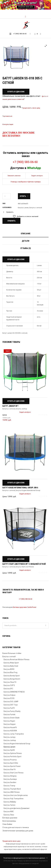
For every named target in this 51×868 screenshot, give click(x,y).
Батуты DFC (8, 689)
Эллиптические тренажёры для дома (18, 831)
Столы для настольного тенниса (16, 827)
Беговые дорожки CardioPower (25, 607)
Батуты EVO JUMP (11, 702)
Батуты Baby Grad (11, 666)
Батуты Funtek (10, 714)
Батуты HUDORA (10, 731)
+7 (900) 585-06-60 (20, 34)
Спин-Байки (7, 824)
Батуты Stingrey (10, 776)
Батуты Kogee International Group (28, 490)
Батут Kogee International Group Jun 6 (20, 488)
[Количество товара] (6, 196)
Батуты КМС (9, 812)
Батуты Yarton (10, 805)
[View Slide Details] (25, 5)
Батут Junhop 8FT (10, 406)
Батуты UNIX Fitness (12, 792)
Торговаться (7, 116)
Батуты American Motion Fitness (17, 659)
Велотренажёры (9, 821)
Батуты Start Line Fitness (25, 567)
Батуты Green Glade (12, 718)
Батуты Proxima (10, 760)
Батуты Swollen (10, 782)
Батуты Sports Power (12, 766)
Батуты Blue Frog (10, 672)
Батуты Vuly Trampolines (14, 799)
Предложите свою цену (11, 841)
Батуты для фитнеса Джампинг (17, 808)
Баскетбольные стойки (12, 653)
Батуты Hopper (10, 724)
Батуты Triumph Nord (12, 789)
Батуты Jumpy (10, 737)
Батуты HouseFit (10, 727)
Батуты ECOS (9, 698)
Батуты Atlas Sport (11, 663)
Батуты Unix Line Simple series (16, 795)
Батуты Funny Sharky (12, 711)
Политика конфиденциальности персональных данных (24, 858)
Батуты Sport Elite (11, 763)
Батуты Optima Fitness (13, 753)
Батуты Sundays (10, 779)
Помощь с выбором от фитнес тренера (26, 182)
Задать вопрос (37, 176)
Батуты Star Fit (10, 769)
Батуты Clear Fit (10, 682)
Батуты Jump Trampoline (14, 734)
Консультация (8, 124)
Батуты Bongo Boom (12, 679)
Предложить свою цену (31, 108)
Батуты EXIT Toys (11, 705)
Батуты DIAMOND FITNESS (14, 692)
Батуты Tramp (9, 786)
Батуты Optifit (9, 750)
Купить (23, 196)
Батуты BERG (9, 669)
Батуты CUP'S (9, 685)
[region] (25, 5)
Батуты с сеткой (36, 208)
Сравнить (10, 212)
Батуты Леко (9, 815)
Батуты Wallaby (10, 802)
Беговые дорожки (10, 818)
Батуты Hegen (9, 721)
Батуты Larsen (23, 208)
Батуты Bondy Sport (12, 676)
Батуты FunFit (9, 708)
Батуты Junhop (21, 409)
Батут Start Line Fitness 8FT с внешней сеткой (24, 564)
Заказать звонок (14, 176)
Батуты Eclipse (10, 695)
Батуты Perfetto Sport (13, 757)
